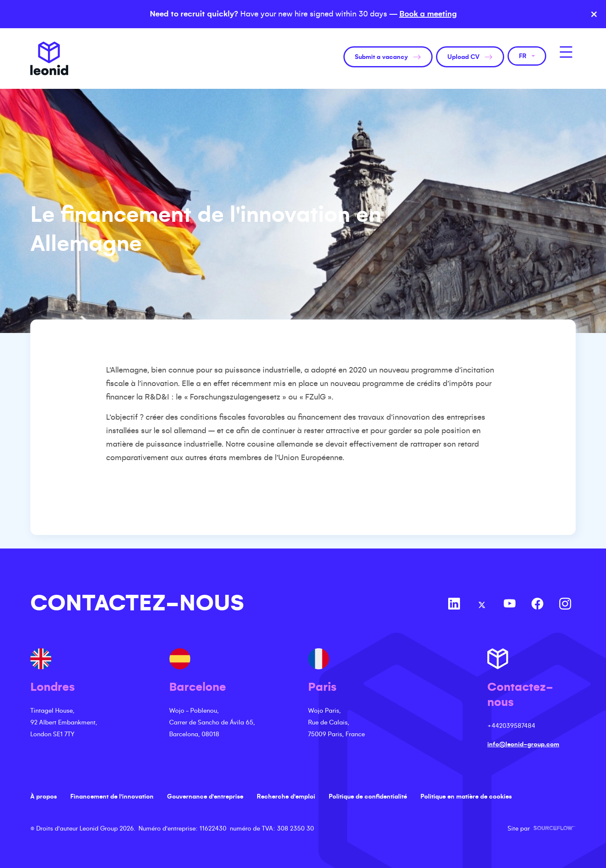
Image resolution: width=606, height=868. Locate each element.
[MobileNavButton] (566, 52)
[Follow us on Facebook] (537, 605)
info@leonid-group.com (523, 744)
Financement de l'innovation (112, 796)
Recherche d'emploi (286, 796)
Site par (542, 828)
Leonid (49, 59)
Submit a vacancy (381, 57)
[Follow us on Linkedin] (454, 605)
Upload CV (463, 57)
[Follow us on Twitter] (482, 605)
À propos (44, 796)
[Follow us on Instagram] (565, 605)
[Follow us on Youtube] (510, 605)
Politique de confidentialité (368, 796)
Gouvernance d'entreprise (205, 796)
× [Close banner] (594, 14)
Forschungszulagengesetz (235, 397)
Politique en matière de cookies (466, 796)
